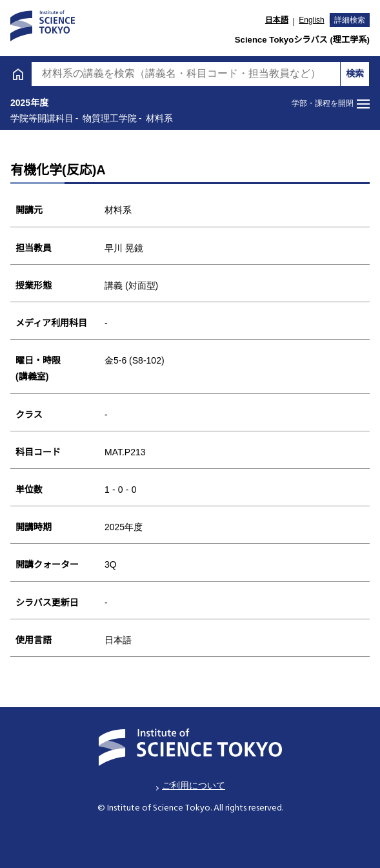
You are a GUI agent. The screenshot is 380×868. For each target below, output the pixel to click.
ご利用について (194, 785)
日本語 (277, 20)
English (311, 20)
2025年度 (29, 103)
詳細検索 (350, 20)
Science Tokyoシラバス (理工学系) (302, 40)
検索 (355, 74)
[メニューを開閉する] (331, 104)
